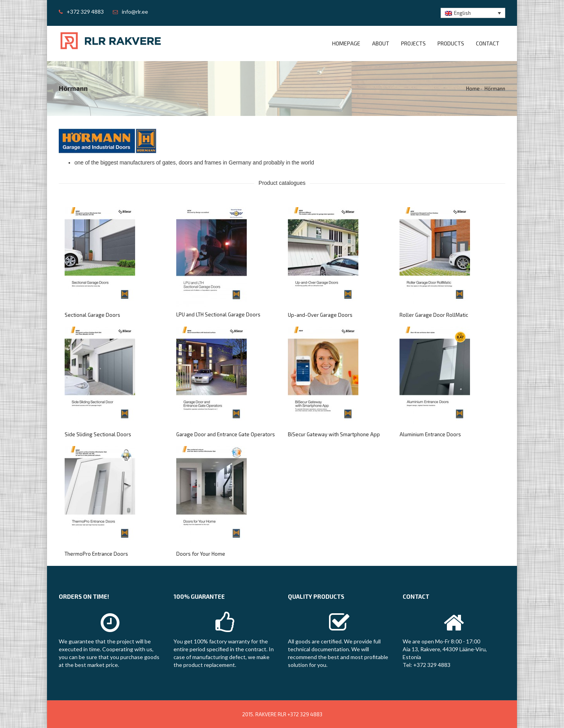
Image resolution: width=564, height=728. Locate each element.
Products (451, 43)
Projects (413, 43)
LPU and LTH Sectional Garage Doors (218, 314)
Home (473, 89)
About (381, 43)
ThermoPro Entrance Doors (96, 554)
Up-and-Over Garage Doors (320, 315)
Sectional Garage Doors (92, 315)
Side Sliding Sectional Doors (98, 434)
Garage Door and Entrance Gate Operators (226, 434)
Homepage (346, 43)
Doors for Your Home (201, 554)
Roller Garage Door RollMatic (434, 315)
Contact (488, 43)
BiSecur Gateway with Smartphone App (334, 434)
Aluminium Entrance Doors (430, 434)
